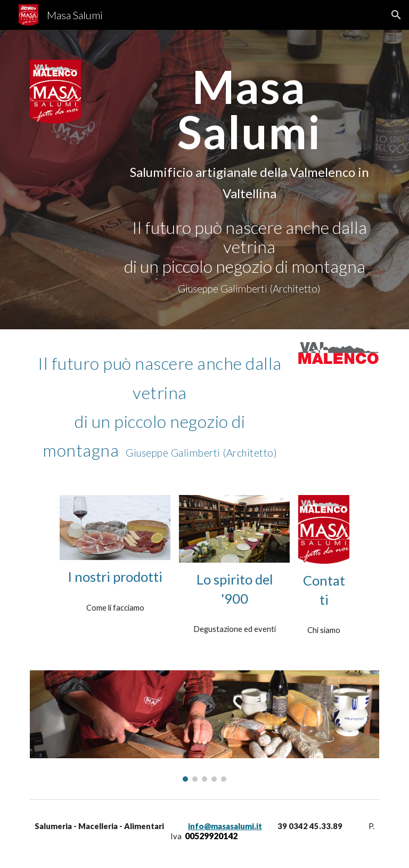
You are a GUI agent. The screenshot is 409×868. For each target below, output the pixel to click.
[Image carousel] (204, 726)
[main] (249, 180)
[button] (396, 15)
